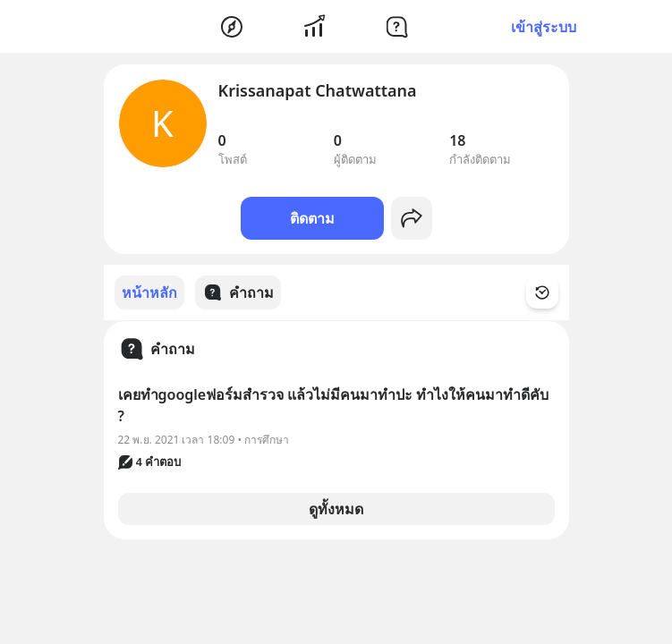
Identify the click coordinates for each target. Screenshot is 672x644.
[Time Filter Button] (553, 292)
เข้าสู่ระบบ (544, 27)
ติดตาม (312, 218)
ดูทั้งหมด (336, 508)
